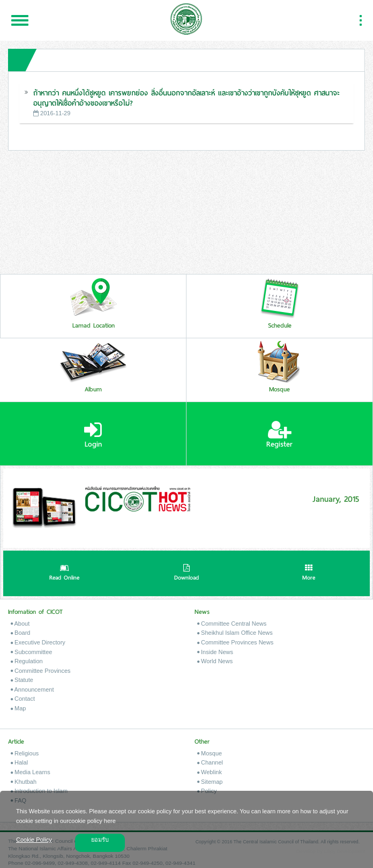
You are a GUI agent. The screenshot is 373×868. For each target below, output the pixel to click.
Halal (19, 762)
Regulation (27, 661)
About (20, 624)
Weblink (210, 772)
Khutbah (24, 782)
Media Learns (31, 772)
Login (93, 435)
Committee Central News (232, 624)
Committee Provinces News (235, 642)
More (309, 574)
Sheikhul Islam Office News (235, 633)
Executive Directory (38, 642)
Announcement (32, 689)
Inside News (215, 652)
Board (20, 633)
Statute (22, 680)
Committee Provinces (41, 671)
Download (186, 574)
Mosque (210, 753)
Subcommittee (31, 652)
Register (279, 435)
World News (215, 661)
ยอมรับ (100, 840)
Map (18, 708)
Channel (210, 762)
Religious (25, 753)
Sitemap (210, 782)
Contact (23, 699)
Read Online (64, 574)
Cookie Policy (34, 840)
